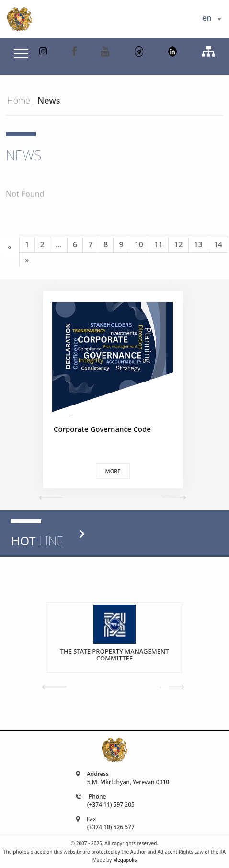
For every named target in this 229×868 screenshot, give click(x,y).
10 (139, 244)
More (113, 471)
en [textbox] (207, 18)
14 (218, 244)
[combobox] (212, 19)
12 (178, 244)
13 (198, 244)
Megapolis (125, 860)
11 (159, 244)
